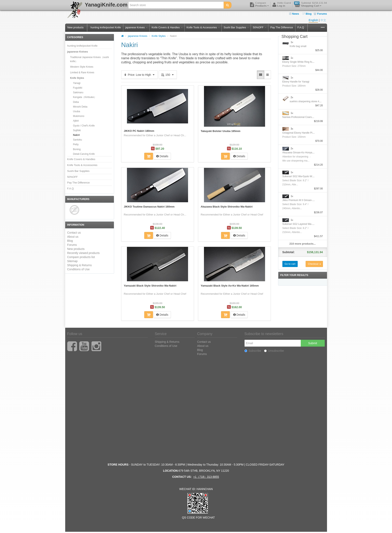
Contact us (74, 233)
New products (75, 27)
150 (168, 75)
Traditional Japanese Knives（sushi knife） (89, 59)
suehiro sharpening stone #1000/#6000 (311, 101)
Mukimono (79, 116)
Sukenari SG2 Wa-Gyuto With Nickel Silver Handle (310, 176)
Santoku (77, 140)
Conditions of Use (79, 269)
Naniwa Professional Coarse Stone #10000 (306, 117)
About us (73, 237)
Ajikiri (76, 121)
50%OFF (260, 27)
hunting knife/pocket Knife (106, 27)
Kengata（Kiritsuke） (85, 97)
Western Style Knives (82, 67)
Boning (77, 149)
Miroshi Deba (80, 107)
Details (162, 156)
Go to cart (290, 264)
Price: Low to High (139, 75)
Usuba (77, 111)
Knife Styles (77, 78)
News (294, 14)
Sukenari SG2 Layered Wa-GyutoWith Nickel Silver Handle (314, 224)
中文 (323, 20)
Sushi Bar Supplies (236, 27)
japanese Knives (136, 27)
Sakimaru (78, 92)
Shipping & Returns (80, 265)
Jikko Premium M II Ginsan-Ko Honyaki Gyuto (307, 200)
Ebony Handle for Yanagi (296, 82)
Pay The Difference (282, 27)
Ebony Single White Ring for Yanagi (302, 62)
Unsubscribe (274, 351)
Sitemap (72, 261)
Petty (76, 144)
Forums (320, 14)
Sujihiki (77, 130)
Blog (307, 14)
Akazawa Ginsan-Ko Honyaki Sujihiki (302, 153)
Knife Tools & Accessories (203, 27)
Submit (313, 343)
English (313, 20)
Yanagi (77, 83)
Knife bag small (298, 46)
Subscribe (253, 351)
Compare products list (81, 257)
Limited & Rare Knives (82, 73)
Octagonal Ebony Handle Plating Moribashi (306, 133)
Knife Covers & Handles (167, 27)
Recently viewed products (84, 253)
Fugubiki (78, 88)
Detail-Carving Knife (84, 154)
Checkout (314, 264)
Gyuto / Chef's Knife (84, 126)
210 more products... (303, 244)
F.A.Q (301, 27)
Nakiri (76, 135)
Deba (76, 102)
